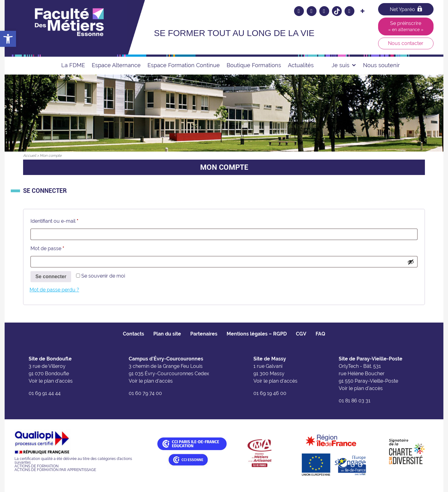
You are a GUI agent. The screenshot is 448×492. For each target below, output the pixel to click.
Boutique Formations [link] (254, 65)
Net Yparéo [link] (406, 9)
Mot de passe (60, 248)
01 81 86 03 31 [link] (355, 401)
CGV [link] (301, 334)
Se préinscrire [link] (406, 26)
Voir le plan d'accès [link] (51, 381)
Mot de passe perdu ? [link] (54, 290)
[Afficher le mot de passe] (411, 262)
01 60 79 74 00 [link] (145, 393)
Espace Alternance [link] (116, 65)
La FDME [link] (73, 65)
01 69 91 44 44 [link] (45, 393)
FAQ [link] (320, 334)
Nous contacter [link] (406, 43)
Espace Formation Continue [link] (184, 65)
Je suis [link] (344, 65)
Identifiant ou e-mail (67, 220)
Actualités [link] (301, 65)
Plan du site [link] (167, 334)
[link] (8, 39)
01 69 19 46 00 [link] (270, 393)
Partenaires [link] (204, 334)
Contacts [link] (133, 334)
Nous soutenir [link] (381, 65)
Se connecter (51, 276)
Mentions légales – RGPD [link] (257, 334)
